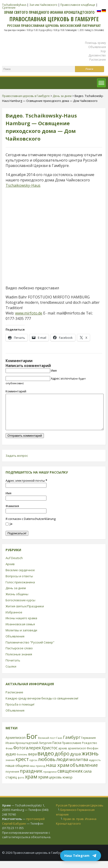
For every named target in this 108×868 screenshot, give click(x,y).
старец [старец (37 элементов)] (11, 784)
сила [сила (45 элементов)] (87, 778)
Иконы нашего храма (21, 625)
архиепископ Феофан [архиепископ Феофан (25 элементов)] (83, 755)
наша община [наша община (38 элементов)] (17, 772)
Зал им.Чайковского (43, 5)
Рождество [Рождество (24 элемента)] (90, 750)
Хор (103, 51)
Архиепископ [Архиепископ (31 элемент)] (16, 745)
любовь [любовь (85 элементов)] (47, 766)
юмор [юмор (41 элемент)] (67, 784)
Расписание (98, 60)
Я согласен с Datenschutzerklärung (31, 526)
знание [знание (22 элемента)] (10, 767)
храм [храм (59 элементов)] (43, 784)
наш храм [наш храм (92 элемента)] (58, 772)
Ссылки (11, 673)
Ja (9, 531)
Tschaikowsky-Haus (23, 185)
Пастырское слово (19, 655)
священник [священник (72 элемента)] (70, 778)
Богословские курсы (20, 607)
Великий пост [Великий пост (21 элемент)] (47, 745)
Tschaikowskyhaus (14, 5)
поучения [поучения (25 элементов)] (12, 779)
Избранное (14, 619)
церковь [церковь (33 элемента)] (55, 784)
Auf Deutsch (14, 565)
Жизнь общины (17, 601)
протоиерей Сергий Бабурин (23, 828)
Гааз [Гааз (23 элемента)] (59, 745)
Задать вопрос (17, 463)
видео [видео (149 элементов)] (46, 760)
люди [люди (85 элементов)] (62, 766)
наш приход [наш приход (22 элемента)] (37, 773)
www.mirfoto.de (29, 313)
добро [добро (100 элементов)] (62, 760)
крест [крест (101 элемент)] (22, 766)
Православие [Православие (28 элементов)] (72, 750)
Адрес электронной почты (26, 488)
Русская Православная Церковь (80, 812)
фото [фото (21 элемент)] (21, 784)
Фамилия (12, 513)
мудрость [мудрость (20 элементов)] (95, 767)
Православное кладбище (78, 5)
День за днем (16, 595)
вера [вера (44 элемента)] (32, 761)
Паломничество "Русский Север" (30, 649)
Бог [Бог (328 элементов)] (32, 743)
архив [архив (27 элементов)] (63, 755)
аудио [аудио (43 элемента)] (11, 761)
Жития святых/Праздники (25, 613)
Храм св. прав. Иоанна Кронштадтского (76, 828)
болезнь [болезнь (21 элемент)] (22, 761)
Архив (10, 571)
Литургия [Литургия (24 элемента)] (45, 750)
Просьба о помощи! (20, 711)
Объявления (97, 47)
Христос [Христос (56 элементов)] (50, 755)
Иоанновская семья (20, 631)
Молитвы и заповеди (21, 637)
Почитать (13, 667)
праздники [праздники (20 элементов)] (50, 779)
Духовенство (97, 55)
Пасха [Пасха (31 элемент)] (57, 750)
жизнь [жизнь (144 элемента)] (90, 760)
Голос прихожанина (20, 589)
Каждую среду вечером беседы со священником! (42, 705)
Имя (54, 370)
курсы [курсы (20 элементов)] (33, 767)
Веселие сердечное (20, 577)
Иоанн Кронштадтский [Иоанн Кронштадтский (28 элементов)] (22, 750)
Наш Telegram (81, 856)
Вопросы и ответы (19, 583)
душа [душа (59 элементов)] (75, 761)
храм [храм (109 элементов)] (31, 783)
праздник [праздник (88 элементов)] (31, 778)
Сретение (9, 8)
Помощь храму (95, 43)
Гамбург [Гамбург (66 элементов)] (72, 744)
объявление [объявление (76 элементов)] (84, 772)
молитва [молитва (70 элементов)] (79, 766)
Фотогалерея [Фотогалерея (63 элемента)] (27, 755)
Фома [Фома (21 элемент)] (9, 755)
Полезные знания (19, 661)
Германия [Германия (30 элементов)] (88, 745)
